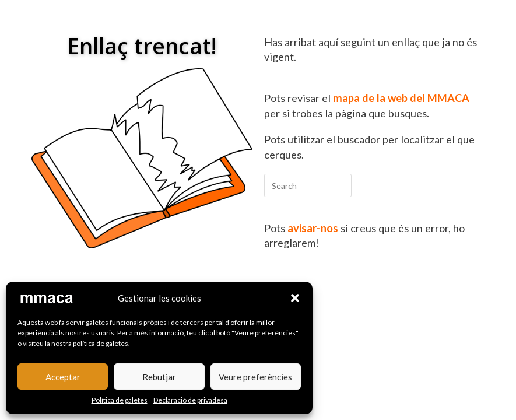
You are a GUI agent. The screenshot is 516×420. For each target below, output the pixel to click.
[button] (295, 298)
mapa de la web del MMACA (401, 98)
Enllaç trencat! (142, 46)
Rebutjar (159, 377)
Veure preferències (255, 377)
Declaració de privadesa (190, 400)
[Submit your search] (340, 184)
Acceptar (63, 377)
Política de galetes (120, 400)
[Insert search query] (308, 185)
